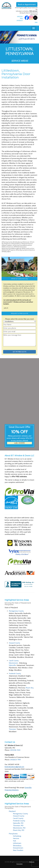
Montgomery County (16, 611)
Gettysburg (17, 836)
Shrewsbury (17, 846)
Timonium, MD (18, 825)
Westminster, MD (19, 828)
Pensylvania (13, 834)
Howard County (14, 643)
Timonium (12, 729)
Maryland (12, 811)
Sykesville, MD (18, 823)
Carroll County (18, 818)
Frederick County (15, 673)
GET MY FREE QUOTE (19, 352)
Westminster (14, 663)
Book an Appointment (27, 4)
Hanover (16, 838)
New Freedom (18, 850)
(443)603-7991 (15, 760)
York (15, 841)
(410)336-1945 (15, 750)
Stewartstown (18, 848)
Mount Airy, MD (19, 830)
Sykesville (12, 665)
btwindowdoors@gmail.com (14, 767)
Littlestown (17, 843)
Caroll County (14, 661)
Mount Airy (30, 688)
